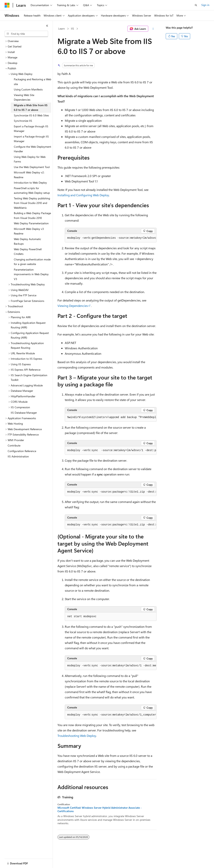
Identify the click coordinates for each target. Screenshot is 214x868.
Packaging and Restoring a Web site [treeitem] (32, 82)
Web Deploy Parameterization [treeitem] (31, 223)
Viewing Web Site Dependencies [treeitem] (24, 97)
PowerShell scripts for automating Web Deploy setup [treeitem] (32, 190)
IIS (72, 29)
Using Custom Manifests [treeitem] (28, 89)
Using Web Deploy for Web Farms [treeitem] (30, 159)
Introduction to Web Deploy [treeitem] (30, 183)
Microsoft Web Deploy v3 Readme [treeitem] (29, 231)
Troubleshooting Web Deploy (77, 736)
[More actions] (153, 29)
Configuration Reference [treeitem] (22, 451)
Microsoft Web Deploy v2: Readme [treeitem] (29, 175)
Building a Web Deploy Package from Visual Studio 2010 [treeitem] (32, 215)
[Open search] (196, 5)
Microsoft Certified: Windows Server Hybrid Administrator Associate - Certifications (100, 809)
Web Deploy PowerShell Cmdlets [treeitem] (28, 252)
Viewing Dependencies (73, 306)
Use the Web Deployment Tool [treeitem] (32, 167)
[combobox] (26, 34)
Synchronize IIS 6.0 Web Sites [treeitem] (31, 115)
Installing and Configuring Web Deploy (83, 195)
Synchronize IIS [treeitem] (23, 121)
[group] (111, 238)
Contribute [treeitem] (14, 445)
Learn (62, 29)
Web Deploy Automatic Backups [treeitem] (27, 241)
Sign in (205, 5)
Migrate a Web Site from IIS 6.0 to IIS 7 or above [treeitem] (31, 108)
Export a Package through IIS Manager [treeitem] (31, 129)
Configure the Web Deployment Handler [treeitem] (32, 149)
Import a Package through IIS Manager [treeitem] (31, 139)
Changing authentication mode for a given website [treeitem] (32, 262)
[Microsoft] (7, 5)
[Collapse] (47, 26)
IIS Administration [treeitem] (18, 456)
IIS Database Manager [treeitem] (24, 413)
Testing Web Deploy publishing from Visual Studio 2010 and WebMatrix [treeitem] (32, 203)
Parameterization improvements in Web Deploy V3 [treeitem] (31, 274)
